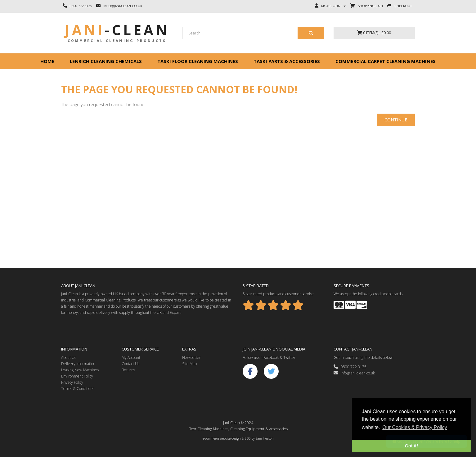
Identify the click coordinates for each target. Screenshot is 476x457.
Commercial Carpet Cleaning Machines (386, 61)
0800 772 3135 (350, 367)
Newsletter (191, 357)
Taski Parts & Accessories (287, 61)
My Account (131, 357)
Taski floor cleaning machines (198, 61)
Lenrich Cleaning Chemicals (106, 61)
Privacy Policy (72, 382)
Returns (128, 370)
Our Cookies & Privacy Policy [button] (415, 427)
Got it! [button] (411, 446)
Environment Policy (77, 376)
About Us (69, 357)
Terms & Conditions (78, 389)
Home (47, 61)
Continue (396, 120)
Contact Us (130, 364)
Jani (117, 30)
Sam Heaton (265, 438)
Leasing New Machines (80, 370)
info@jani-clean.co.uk (354, 373)
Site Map (189, 364)
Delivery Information (78, 364)
